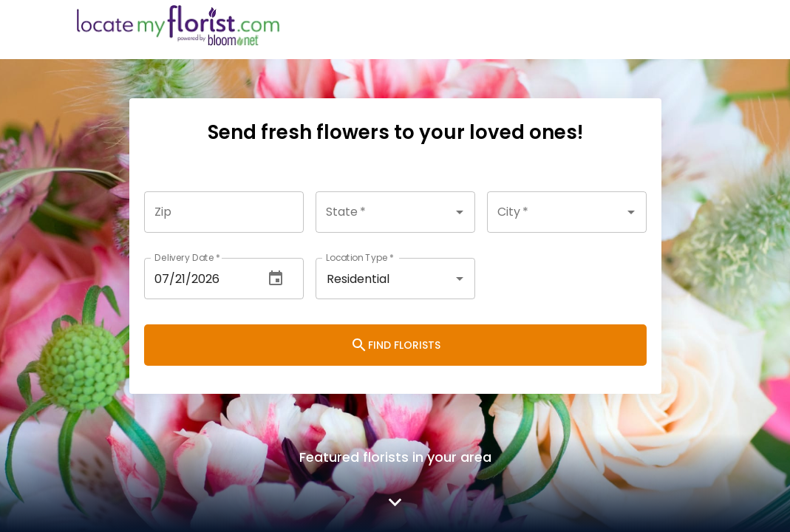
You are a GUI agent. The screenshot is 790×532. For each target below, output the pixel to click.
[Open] (460, 212)
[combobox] (395, 212)
